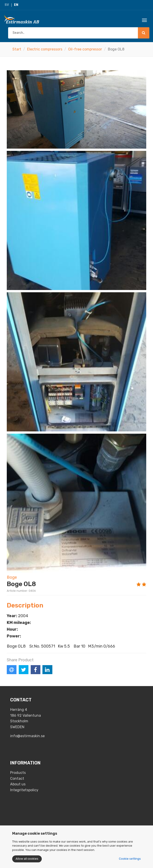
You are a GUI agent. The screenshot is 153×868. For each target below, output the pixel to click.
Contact (17, 778)
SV (7, 5)
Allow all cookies (27, 859)
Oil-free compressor (85, 49)
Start (17, 49)
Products (18, 773)
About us (18, 784)
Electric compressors (45, 49)
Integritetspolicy (24, 790)
